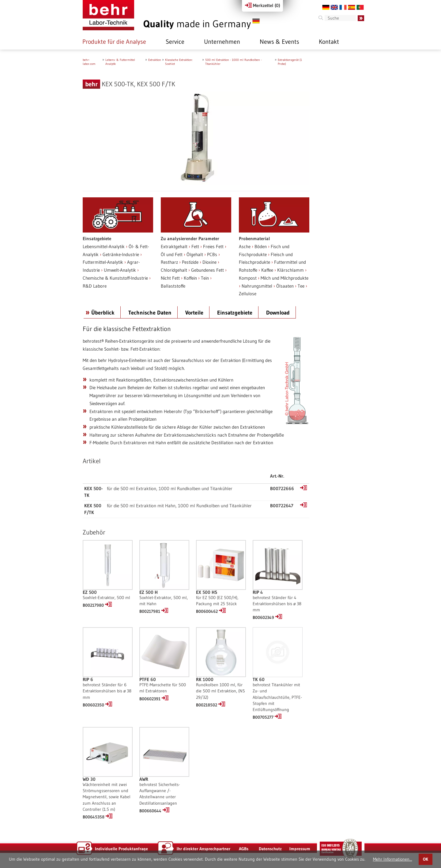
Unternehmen (222, 42)
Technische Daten (150, 313)
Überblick (103, 313)
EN (334, 7)
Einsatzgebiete (235, 313)
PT (360, 7)
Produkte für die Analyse (114, 42)
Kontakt (329, 42)
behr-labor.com (89, 62)
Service (175, 42)
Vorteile (194, 313)
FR (343, 7)
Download (278, 313)
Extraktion (155, 60)
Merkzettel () (262, 5)
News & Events (279, 42)
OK (426, 859)
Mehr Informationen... (393, 859)
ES (352, 7)
